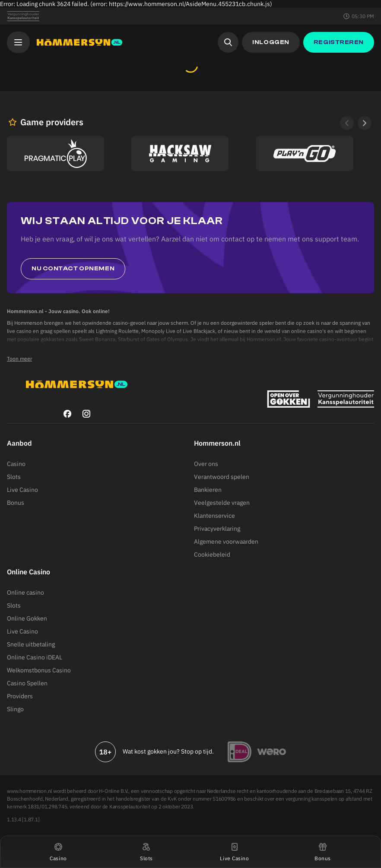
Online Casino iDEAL (35, 657)
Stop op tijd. (197, 751)
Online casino (25, 592)
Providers (20, 696)
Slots (14, 477)
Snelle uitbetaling (31, 644)
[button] (58, 852)
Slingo (15, 709)
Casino (16, 464)
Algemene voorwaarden (226, 542)
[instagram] (86, 414)
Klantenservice (214, 516)
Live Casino (22, 490)
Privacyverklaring (217, 529)
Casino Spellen (27, 683)
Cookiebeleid (212, 554)
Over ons (206, 464)
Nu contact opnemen (73, 269)
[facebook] (67, 414)
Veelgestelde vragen (222, 503)
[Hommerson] (79, 42)
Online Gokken (27, 618)
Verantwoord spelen (222, 477)
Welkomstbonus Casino (39, 670)
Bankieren (208, 490)
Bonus (16, 503)
